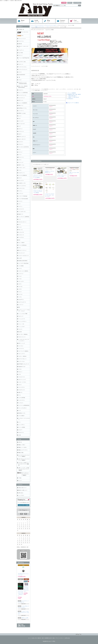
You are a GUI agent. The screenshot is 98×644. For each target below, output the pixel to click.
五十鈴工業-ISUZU (22, 75)
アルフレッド (21, 64)
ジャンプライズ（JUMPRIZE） (24, 217)
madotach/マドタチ (22, 367)
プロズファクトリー (22, 337)
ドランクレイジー (22, 253)
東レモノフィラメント (22, 250)
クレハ (19, 150)
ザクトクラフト (21, 181)
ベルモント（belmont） (23, 356)
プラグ (47, 27)
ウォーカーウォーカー (22, 95)
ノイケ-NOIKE (21, 266)
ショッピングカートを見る (24, 505)
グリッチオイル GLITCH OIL (23, 147)
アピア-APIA (21, 53)
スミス (19, 219)
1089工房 (20, 44)
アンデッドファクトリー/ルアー (51, 25)
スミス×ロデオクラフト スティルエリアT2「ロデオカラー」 (21, 593)
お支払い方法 (34, 638)
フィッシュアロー (22, 327)
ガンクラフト (21, 142)
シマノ (19, 204)
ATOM (23, 626)
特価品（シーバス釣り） (23, 447)
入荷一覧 (20, 442)
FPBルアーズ (21, 106)
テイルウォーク (21, 235)
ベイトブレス (21, 346)
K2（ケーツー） (21, 157)
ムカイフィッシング (22, 380)
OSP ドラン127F (25, 618)
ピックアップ (21, 305)
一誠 (19, 77)
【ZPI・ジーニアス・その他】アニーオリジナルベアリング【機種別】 (24, 469)
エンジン (20, 116)
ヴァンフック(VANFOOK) (23, 93)
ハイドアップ (21, 274)
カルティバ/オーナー (22, 139)
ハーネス (20, 279)
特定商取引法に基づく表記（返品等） (74, 94)
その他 (19, 435)
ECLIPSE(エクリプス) (22, 108)
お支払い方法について (22, 488)
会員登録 (64, 3)
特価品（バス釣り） (22, 445)
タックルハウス (21, 232)
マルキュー (20, 372)
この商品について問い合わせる (73, 97)
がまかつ (20, 134)
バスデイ (20, 284)
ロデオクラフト (21, 432)
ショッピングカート (75, 21)
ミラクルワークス (22, 377)
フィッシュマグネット (22, 321)
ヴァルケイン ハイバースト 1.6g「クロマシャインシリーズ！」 (26, 589)
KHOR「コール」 (21, 165)
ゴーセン (20, 170)
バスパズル (20, 287)
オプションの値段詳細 (72, 93)
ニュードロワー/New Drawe (23, 263)
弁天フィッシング (22, 343)
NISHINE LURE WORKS (23, 261)
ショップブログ (21, 495)
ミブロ (19, 374)
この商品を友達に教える (72, 96)
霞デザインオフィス (22, 137)
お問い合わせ (62, 21)
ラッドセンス (21, 403)
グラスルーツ (21, 144)
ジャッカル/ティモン (22, 212)
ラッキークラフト (22, 400)
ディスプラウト (21, 237)
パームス (20, 276)
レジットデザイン (22, 425)
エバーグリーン (21, 111)
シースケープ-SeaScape (23, 196)
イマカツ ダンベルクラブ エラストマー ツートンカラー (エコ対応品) (38, 176)
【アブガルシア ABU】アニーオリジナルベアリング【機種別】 (24, 464)
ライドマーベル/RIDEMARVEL (24, 405)
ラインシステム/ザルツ (22, 408)
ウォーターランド (22, 98)
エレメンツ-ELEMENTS (23, 103)
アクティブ (20, 55)
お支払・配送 (36, 21)
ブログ (49, 21)
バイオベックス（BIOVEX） (23, 271)
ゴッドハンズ (21, 162)
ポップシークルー (22, 361)
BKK (19, 307)
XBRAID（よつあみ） (22, 113)
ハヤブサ (20, 289)
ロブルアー (20, 430)
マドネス (20, 369)
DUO (19, 240)
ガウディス (20, 129)
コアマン (20, 160)
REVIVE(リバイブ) (22, 413)
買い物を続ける (70, 99)
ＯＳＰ (19, 118)
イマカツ (20, 80)
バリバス (20, 292)
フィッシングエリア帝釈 (23, 314)
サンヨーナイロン (22, 188)
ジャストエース (21, 209)
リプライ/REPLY (21, 416)
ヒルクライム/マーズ (22, 302)
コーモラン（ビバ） (22, 168)
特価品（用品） (21, 453)
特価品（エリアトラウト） (40, 27)
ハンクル (20, 297)
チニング (20, 481)
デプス (19, 248)
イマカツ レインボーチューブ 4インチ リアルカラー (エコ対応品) (38, 191)
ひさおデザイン (21, 300)
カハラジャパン (21, 131)
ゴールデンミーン (22, 173)
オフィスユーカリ (22, 124)
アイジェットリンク (22, 39)
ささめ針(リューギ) (22, 183)
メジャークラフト (22, 387)
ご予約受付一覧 (21, 29)
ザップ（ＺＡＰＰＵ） (22, 186)
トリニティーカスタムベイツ (24, 256)
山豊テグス (20, 392)
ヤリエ (19, 395)
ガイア (19, 126)
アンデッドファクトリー (39, 25)
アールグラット (21, 50)
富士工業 (20, 332)
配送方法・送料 (41, 638)
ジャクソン (20, 206)
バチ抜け (20, 478)
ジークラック (21, 193)
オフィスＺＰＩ (21, 121)
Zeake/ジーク (21, 214)
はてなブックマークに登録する (73, 103)
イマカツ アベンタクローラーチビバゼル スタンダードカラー (50, 195)
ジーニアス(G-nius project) (23, 199)
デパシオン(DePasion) (22, 245)
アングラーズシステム (22, 67)
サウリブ (20, 178)
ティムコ (20, 227)
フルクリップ (21, 316)
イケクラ (20, 72)
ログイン (70, 3)
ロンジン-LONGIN (22, 427)
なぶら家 (20, 258)
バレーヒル (20, 294)
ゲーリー (20, 155)
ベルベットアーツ (22, 354)
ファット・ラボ (21, 324)
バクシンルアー (21, 281)
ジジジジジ (20, 201)
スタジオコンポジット (22, 222)
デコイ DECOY (21, 243)
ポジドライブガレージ (22, 359)
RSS (22, 625)
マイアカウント (77, 3)
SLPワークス (21, 100)
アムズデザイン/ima (22, 62)
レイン (19, 422)
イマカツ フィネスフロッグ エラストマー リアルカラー (23, 613)
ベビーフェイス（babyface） (24, 351)
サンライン (20, 191)
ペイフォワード (21, 349)
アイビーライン (21, 41)
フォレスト (20, 329)
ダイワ (19, 225)
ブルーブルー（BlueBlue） (23, 334)
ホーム (23, 21)
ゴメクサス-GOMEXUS (22, 175)
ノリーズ (20, 268)
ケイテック (20, 152)
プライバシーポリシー (60, 638)
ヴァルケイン (21, 90)
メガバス (20, 385)
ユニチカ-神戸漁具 (22, 398)
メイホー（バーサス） (22, 382)
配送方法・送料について (23, 490)
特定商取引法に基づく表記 (50, 638)
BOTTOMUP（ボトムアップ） (24, 364)
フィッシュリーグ (22, 319)
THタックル (20, 230)
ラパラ (19, 411)
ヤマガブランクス (22, 390)
